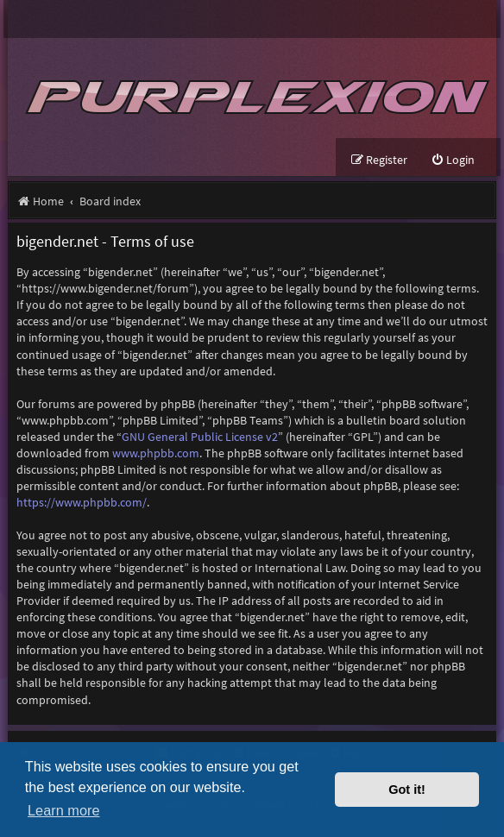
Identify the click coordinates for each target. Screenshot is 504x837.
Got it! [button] (407, 790)
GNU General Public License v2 (200, 437)
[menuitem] (453, 160)
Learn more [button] (63, 810)
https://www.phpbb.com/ (82, 502)
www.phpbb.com (156, 453)
